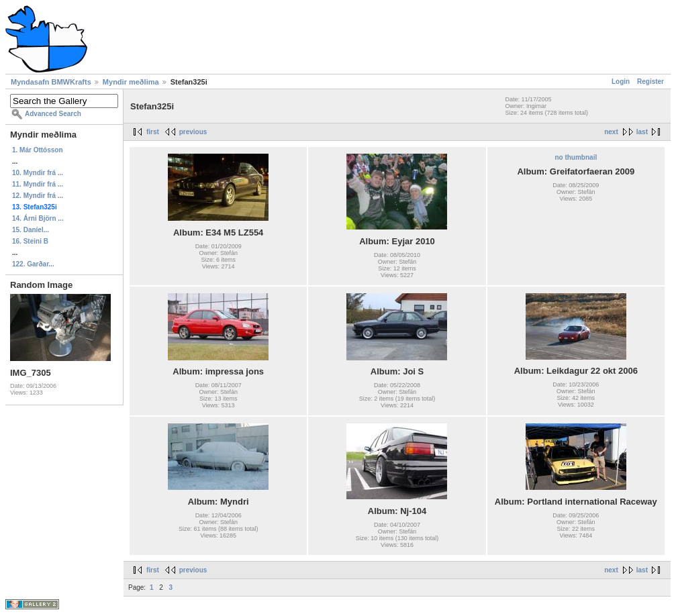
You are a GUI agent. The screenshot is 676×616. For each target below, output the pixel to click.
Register (650, 82)
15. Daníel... (31, 230)
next (611, 132)
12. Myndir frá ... (38, 196)
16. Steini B (30, 241)
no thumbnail (576, 157)
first (153, 132)
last (642, 132)
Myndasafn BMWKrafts (51, 82)
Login (621, 82)
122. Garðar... (33, 264)
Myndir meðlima (131, 82)
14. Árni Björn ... (38, 218)
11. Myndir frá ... (38, 184)
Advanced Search (53, 114)
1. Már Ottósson (38, 150)
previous (193, 132)
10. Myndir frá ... (38, 173)
